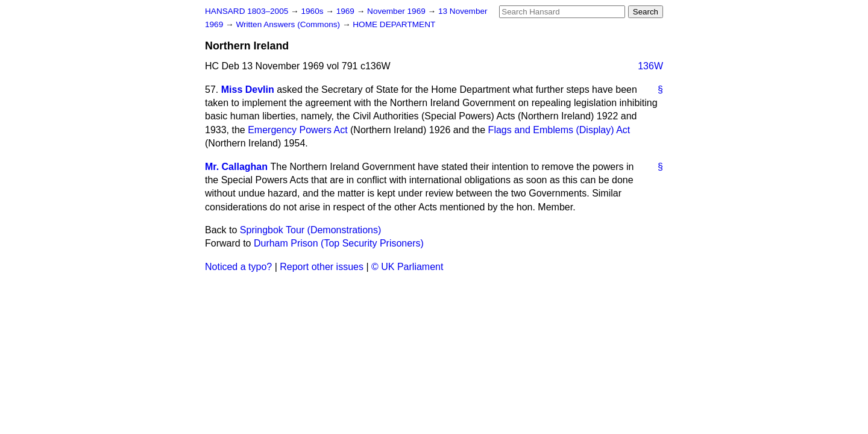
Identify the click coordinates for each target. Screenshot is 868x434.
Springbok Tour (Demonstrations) (310, 230)
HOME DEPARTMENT (394, 24)
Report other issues (322, 267)
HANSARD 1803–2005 (247, 11)
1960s (313, 11)
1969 (347, 11)
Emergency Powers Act (297, 130)
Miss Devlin (248, 90)
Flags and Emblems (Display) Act (559, 130)
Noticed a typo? (238, 267)
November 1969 (398, 11)
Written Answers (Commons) (289, 24)
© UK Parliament (407, 267)
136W (650, 66)
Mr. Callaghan (236, 167)
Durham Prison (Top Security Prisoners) (339, 243)
